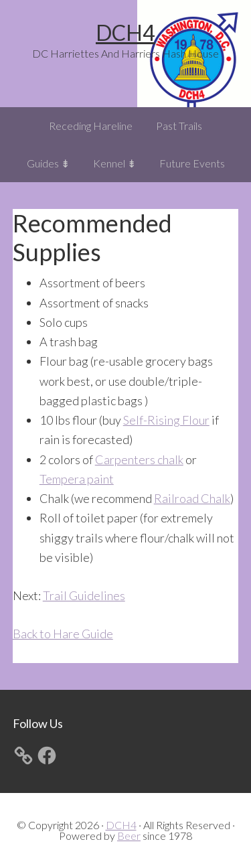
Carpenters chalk (139, 459)
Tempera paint (77, 479)
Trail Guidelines (84, 595)
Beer (129, 836)
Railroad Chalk (192, 498)
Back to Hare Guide (63, 634)
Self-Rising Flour (166, 420)
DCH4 (125, 32)
